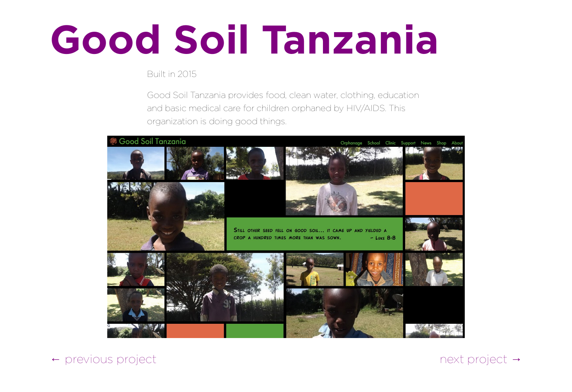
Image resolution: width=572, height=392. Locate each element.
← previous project (103, 359)
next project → (481, 359)
